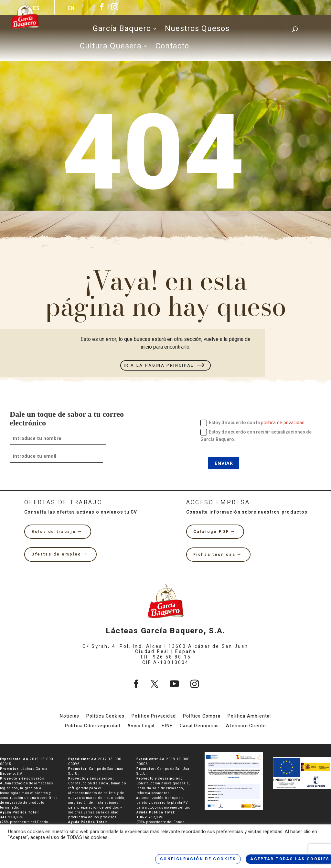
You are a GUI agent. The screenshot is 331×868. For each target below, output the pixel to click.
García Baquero (122, 30)
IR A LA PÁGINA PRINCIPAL (159, 365)
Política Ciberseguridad (93, 726)
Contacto (172, 48)
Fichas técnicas (214, 555)
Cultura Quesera (111, 48)
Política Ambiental (249, 717)
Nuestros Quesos (197, 30)
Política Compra (202, 717)
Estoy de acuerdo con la (253, 423)
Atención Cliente (246, 726)
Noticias (69, 717)
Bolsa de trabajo (54, 532)
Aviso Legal (141, 726)
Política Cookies (105, 717)
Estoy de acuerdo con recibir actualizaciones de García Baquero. (256, 436)
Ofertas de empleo (56, 554)
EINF (167, 726)
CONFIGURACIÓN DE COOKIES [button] (198, 859)
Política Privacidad (154, 717)
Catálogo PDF (211, 532)
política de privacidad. (283, 422)
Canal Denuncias (199, 726)
